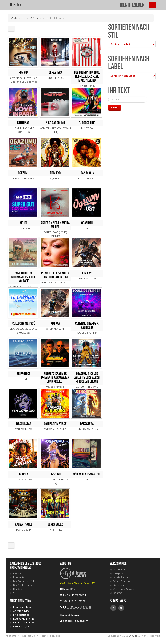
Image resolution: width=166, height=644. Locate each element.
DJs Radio (19, 589)
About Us (11, 636)
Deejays (118, 573)
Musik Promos (122, 577)
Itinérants (19, 577)
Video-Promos (122, 581)
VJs (15, 593)
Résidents (19, 573)
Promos (37, 18)
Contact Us (28, 636)
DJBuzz (16, 5)
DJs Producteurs (22, 585)
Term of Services (50, 636)
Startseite (19, 18)
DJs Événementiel (24, 581)
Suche (115, 107)
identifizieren (132, 5)
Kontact (118, 593)
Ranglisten (120, 585)
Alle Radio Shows (124, 589)
